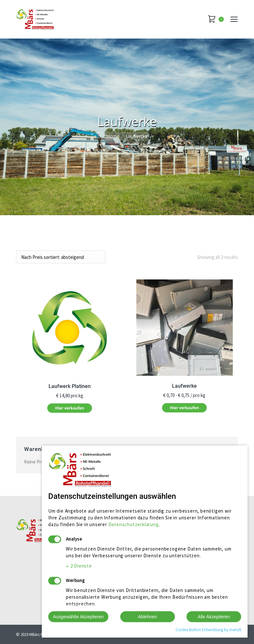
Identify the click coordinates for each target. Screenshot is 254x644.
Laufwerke (184, 386)
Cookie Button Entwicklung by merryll (208, 630)
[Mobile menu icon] (234, 19)
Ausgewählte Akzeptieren (78, 617)
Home (113, 136)
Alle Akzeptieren (214, 617)
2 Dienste (79, 566)
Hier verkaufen (69, 408)
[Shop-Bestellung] (61, 257)
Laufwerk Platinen (70, 386)
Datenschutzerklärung (134, 524)
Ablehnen (147, 617)
